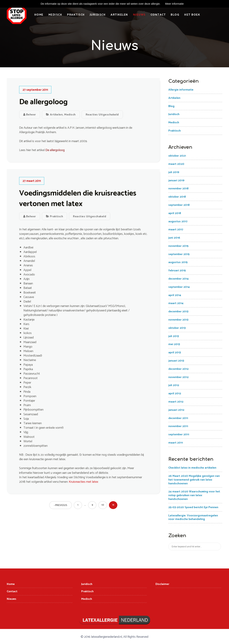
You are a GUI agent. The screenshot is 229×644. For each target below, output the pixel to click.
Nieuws (139, 15)
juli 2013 (174, 336)
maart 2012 (176, 402)
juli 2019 (174, 172)
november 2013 (178, 320)
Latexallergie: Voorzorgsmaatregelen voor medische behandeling (193, 517)
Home (39, 15)
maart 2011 (176, 443)
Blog (175, 15)
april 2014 (175, 295)
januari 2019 (176, 181)
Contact (158, 15)
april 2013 (175, 353)
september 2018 (179, 205)
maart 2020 (176, 164)
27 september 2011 (35, 90)
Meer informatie (174, 4)
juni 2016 (174, 238)
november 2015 (178, 246)
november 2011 (178, 426)
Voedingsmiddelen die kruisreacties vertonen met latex (78, 199)
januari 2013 (176, 361)
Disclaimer (162, 584)
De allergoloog (43, 102)
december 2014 (178, 279)
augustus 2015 (178, 262)
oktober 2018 (177, 197)
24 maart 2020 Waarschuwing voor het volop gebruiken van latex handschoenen (194, 496)
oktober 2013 (177, 328)
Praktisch (76, 15)
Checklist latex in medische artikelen (192, 468)
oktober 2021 (177, 156)
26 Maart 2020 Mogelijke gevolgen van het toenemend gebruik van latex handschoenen (194, 480)
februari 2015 (177, 271)
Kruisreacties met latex (84, 482)
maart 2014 (176, 303)
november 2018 (178, 189)
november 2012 (178, 377)
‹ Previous (61, 506)
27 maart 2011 (32, 181)
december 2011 (178, 418)
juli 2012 (174, 385)
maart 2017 (176, 230)
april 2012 (175, 394)
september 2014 (179, 287)
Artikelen (120, 15)
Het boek (192, 15)
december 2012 (178, 369)
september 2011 (179, 435)
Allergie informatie (181, 90)
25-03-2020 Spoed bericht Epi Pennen (193, 508)
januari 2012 (176, 410)
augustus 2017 (178, 221)
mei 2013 (174, 344)
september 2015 (179, 254)
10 (103, 505)
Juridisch (98, 15)
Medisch (55, 15)
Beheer (30, 115)
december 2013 (178, 312)
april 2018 (175, 213)
